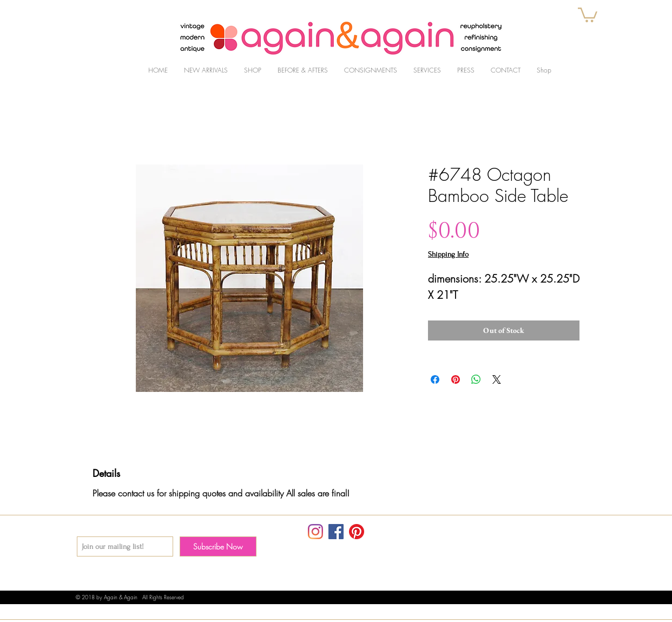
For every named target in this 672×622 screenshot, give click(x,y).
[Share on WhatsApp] (476, 379)
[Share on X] (497, 379)
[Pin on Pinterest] (456, 379)
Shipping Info (448, 254)
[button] (588, 14)
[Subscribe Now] (218, 546)
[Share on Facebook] (435, 379)
